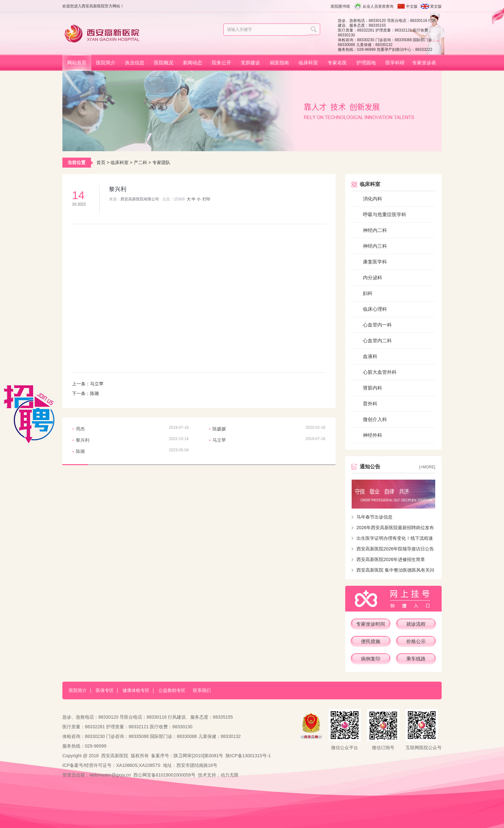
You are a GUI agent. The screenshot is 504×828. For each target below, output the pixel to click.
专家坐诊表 (424, 63)
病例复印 (371, 659)
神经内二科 (375, 230)
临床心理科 (375, 309)
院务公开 (221, 63)
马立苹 (97, 384)
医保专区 (105, 690)
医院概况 (164, 63)
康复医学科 (375, 262)
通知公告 (370, 467)
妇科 (368, 293)
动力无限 (230, 775)
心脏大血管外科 (380, 372)
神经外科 (373, 435)
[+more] (427, 467)
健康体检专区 (136, 690)
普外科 (370, 404)
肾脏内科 (373, 388)
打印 (206, 199)
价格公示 (416, 641)
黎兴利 (83, 440)
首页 (101, 162)
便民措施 (371, 641)
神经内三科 (375, 246)
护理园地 (366, 63)
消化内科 (373, 199)
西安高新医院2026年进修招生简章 (391, 559)
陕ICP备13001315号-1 (248, 756)
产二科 (140, 162)
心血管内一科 (377, 325)
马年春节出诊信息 (374, 517)
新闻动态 (193, 63)
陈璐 (94, 393)
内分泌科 (373, 277)
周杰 (80, 429)
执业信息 (135, 63)
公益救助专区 (172, 690)
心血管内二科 (377, 340)
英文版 (436, 6)
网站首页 (77, 63)
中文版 (412, 6)
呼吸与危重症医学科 (385, 214)
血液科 (370, 356)
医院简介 (106, 63)
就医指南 (279, 63)
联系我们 (202, 690)
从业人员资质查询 (378, 6)
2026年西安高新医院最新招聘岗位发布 (395, 528)
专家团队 (161, 162)
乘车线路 (416, 659)
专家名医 (337, 63)
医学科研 (395, 63)
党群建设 (250, 63)
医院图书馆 (340, 6)
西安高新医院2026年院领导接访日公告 (395, 549)
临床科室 (308, 63)
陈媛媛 (219, 429)
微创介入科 (375, 419)
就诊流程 (416, 624)
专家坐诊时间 (371, 624)
